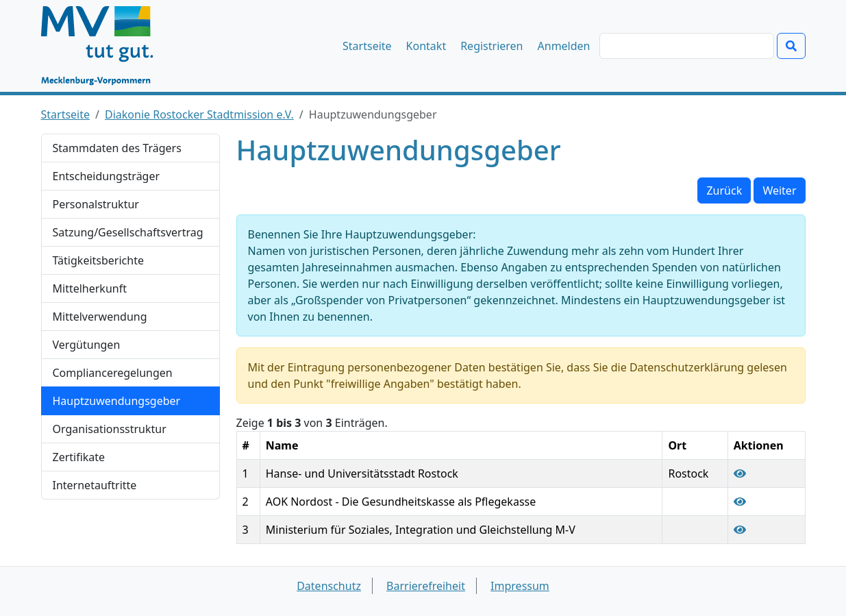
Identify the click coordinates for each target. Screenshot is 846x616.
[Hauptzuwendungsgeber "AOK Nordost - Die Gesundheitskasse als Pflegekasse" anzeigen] (740, 502)
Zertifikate (79, 457)
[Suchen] (687, 46)
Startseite (367, 46)
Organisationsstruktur (110, 429)
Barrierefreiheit (426, 586)
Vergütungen (87, 345)
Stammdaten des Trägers (117, 148)
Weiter (779, 190)
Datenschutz (329, 586)
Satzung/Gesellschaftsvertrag (128, 232)
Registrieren (492, 46)
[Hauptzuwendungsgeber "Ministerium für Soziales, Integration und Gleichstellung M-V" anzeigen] (740, 530)
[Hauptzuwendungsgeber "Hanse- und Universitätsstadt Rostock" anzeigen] (740, 473)
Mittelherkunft (90, 288)
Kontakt (426, 46)
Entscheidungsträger (107, 176)
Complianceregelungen (113, 373)
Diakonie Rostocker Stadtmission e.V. (199, 114)
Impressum (520, 586)
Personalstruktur (96, 204)
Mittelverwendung (100, 317)
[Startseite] (104, 46)
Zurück (724, 190)
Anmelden (564, 46)
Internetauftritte (95, 485)
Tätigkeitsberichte (98, 260)
